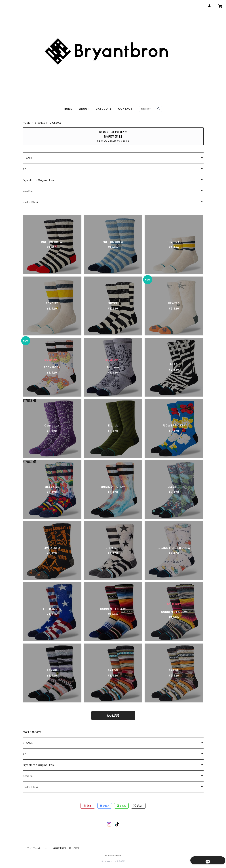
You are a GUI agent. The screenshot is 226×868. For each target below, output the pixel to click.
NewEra (28, 191)
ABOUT (84, 109)
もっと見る (113, 716)
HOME (68, 109)
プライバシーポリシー (36, 848)
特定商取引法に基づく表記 (66, 848)
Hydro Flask (31, 202)
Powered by (113, 861)
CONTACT (125, 109)
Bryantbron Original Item (39, 180)
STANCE (40, 123)
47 (24, 169)
